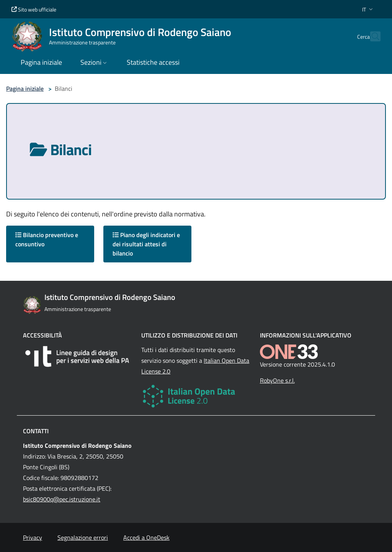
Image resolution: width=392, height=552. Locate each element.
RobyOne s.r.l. (277, 380)
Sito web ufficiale (34, 9)
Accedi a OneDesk (146, 537)
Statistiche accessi (153, 62)
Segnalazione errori (83, 537)
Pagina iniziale (25, 88)
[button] (368, 9)
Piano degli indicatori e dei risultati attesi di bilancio (146, 244)
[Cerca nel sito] (371, 36)
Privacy (33, 537)
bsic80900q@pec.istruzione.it (62, 499)
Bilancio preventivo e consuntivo (47, 239)
